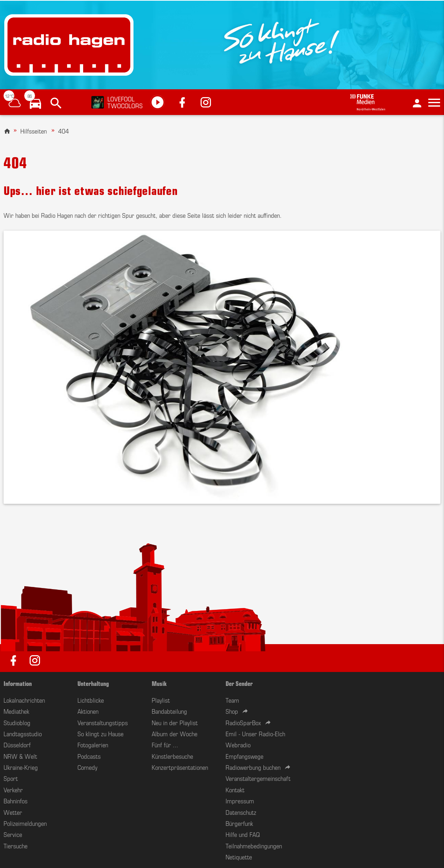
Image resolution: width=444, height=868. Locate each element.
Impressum (240, 801)
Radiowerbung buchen (253, 767)
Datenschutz (241, 812)
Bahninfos (16, 801)
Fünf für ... (165, 744)
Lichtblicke (91, 700)
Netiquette (239, 857)
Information (18, 683)
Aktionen (88, 711)
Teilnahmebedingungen (254, 846)
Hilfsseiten (34, 131)
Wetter (13, 812)
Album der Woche (175, 733)
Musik (159, 683)
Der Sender (239, 683)
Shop (232, 711)
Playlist (161, 700)
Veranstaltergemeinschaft (258, 778)
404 (64, 131)
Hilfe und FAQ (243, 834)
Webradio (238, 744)
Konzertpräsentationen (180, 767)
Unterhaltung (93, 683)
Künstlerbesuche (172, 756)
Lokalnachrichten (24, 700)
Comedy (87, 767)
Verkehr (13, 789)
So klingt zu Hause (100, 733)
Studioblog (17, 722)
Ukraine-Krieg (21, 767)
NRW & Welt (20, 756)
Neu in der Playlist (175, 722)
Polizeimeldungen (25, 823)
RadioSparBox (243, 722)
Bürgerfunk (239, 823)
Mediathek (16, 711)
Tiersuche (16, 846)
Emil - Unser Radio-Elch (255, 733)
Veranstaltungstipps (103, 722)
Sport (11, 778)
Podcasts (89, 756)
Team (232, 700)
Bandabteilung (169, 711)
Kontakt (235, 789)
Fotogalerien (93, 744)
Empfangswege (244, 756)
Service (13, 834)
